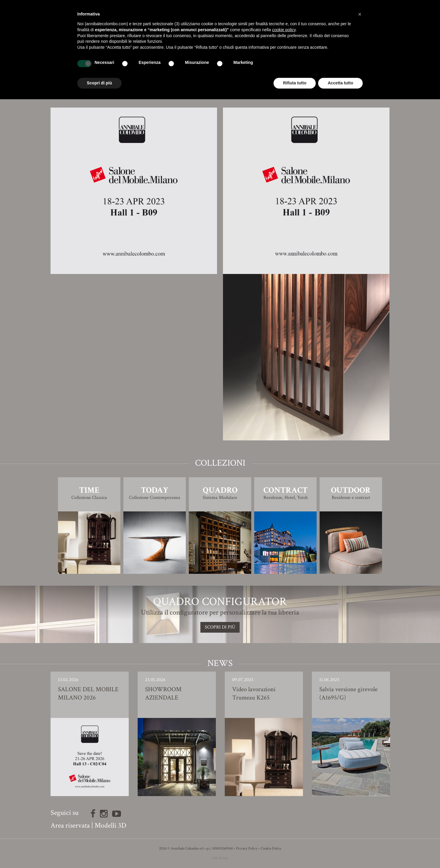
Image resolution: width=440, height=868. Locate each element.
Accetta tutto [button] (340, 83)
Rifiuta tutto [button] (295, 83)
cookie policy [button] (284, 30)
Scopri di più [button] (99, 83)
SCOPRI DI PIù (220, 627)
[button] (360, 14)
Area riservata (70, 825)
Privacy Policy (247, 849)
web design (220, 858)
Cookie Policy (271, 849)
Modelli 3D (110, 825)
